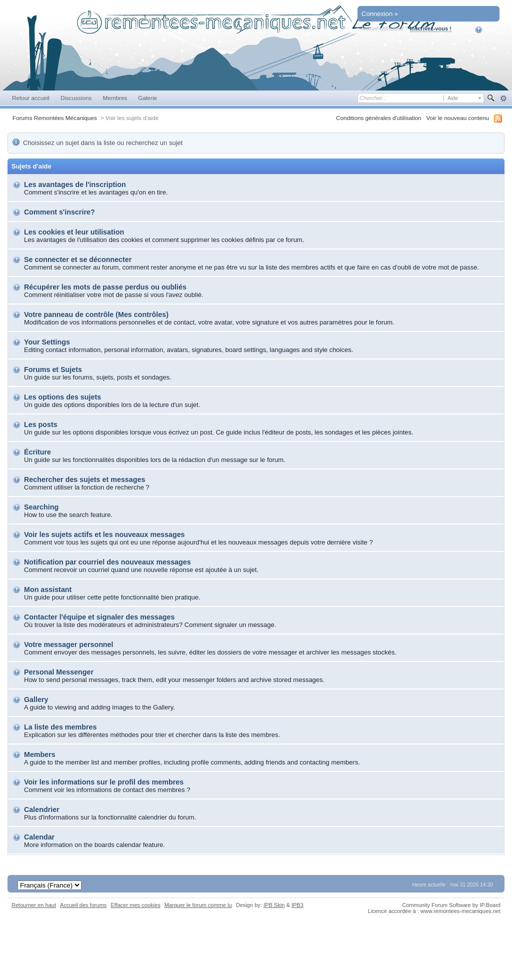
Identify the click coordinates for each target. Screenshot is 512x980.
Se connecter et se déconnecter (78, 259)
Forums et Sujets (53, 369)
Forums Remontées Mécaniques (55, 118)
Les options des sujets (62, 397)
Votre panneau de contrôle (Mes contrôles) (96, 314)
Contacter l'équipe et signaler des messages (99, 617)
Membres (115, 98)
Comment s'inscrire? (59, 212)
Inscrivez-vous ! (431, 28)
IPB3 (297, 905)
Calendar (39, 837)
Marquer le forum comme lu (198, 905)
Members (40, 754)
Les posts (41, 424)
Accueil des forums (83, 905)
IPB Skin (274, 905)
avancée (503, 98)
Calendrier (42, 809)
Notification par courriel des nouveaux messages (107, 562)
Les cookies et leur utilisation (74, 232)
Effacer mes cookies (135, 905)
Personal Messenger (59, 672)
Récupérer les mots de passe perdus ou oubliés (105, 287)
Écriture (37, 452)
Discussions (76, 98)
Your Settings (47, 342)
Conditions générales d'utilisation (379, 118)
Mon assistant (48, 589)
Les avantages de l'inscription (75, 184)
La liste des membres (60, 727)
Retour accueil (31, 98)
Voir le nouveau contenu (458, 118)
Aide (485, 29)
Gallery (36, 699)
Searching (41, 507)
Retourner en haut (34, 905)
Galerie (147, 98)
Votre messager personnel (69, 644)
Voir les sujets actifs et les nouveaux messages (104, 534)
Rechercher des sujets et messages (84, 479)
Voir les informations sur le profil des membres (104, 782)
